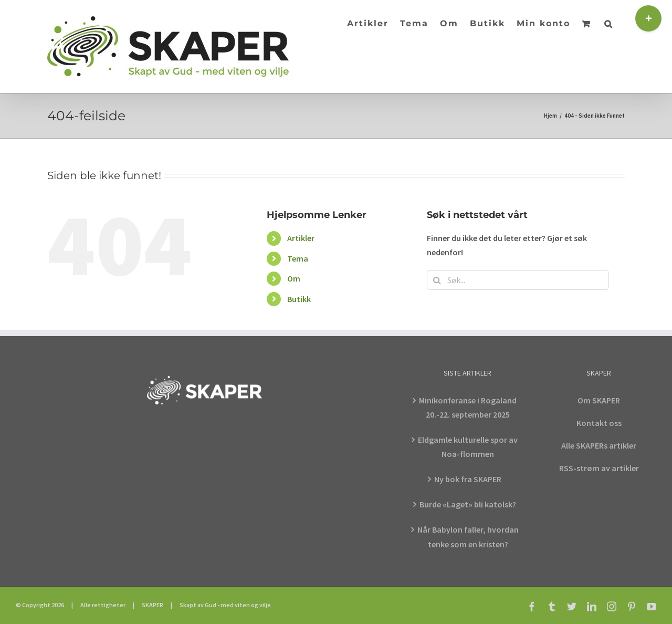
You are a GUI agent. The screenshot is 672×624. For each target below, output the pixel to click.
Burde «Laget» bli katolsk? (468, 504)
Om (294, 278)
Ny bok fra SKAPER (468, 479)
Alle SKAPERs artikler (599, 445)
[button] (609, 23)
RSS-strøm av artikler (599, 468)
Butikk (299, 299)
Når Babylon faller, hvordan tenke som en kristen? (468, 537)
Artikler (301, 238)
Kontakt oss (599, 423)
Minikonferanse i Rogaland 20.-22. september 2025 (468, 407)
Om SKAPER (599, 400)
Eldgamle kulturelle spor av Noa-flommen (468, 447)
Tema (298, 258)
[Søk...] (518, 280)
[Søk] (437, 280)
